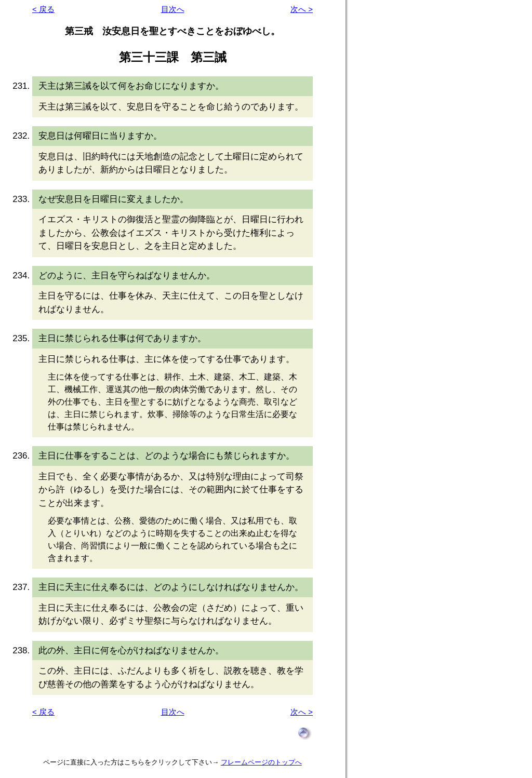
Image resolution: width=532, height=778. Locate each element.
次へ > (302, 9)
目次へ (173, 9)
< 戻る (43, 9)
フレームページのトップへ (261, 762)
